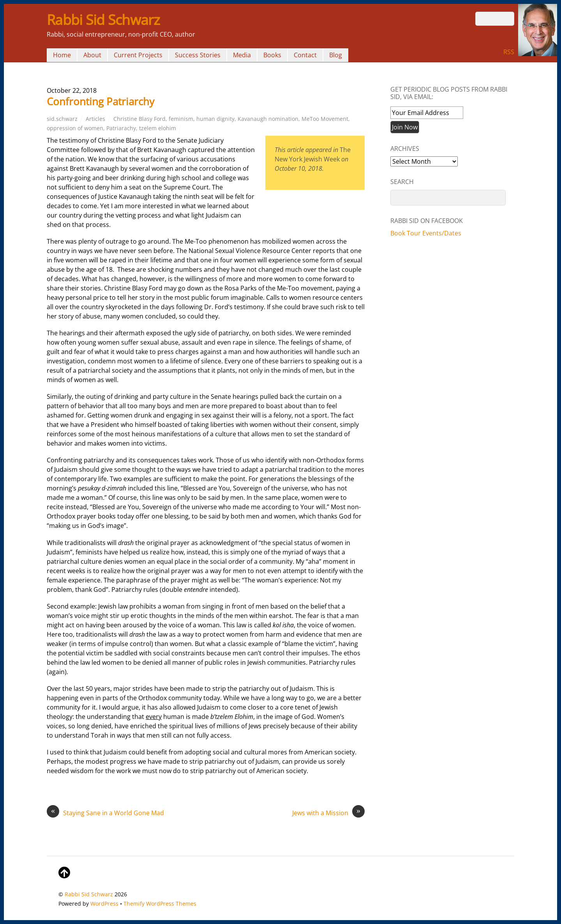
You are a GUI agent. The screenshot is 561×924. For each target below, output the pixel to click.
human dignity (215, 119)
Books (272, 55)
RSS (509, 52)
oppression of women (75, 128)
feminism (181, 119)
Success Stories (198, 55)
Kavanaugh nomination (268, 119)
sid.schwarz (62, 119)
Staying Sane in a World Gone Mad (105, 813)
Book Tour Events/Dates (426, 233)
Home (62, 55)
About (92, 55)
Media (242, 55)
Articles (95, 119)
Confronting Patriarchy (101, 101)
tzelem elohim (158, 128)
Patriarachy (121, 128)
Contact (305, 55)
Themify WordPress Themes (160, 904)
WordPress (104, 904)
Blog (336, 55)
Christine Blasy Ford (139, 119)
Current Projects (138, 55)
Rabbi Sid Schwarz (89, 894)
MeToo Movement (325, 119)
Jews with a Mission (328, 813)
